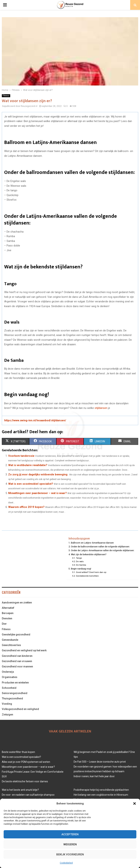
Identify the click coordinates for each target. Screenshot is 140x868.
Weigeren (70, 844)
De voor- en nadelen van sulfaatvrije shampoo (28, 795)
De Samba (81, 565)
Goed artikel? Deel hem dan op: (91, 572)
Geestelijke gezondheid (16, 635)
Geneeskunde (10, 640)
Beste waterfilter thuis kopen (18, 752)
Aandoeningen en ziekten (17, 603)
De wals (80, 561)
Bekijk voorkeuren (70, 854)
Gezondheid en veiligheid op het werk (24, 650)
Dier (4, 624)
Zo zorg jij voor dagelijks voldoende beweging (38, 474)
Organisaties (10, 677)
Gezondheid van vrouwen (17, 661)
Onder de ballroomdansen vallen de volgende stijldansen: (100, 547)
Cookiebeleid (66, 863)
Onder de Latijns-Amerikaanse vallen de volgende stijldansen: (103, 550)
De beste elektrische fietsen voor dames (25, 781)
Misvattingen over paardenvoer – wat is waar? (37, 493)
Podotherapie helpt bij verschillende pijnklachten (101, 790)
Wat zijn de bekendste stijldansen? (89, 554)
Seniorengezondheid (15, 693)
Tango (79, 558)
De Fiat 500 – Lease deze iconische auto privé (100, 762)
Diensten (7, 618)
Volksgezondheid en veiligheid (20, 709)
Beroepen (8, 613)
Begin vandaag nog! (81, 569)
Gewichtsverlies (11, 645)
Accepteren (70, 834)
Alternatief (8, 608)
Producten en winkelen (15, 683)
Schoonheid (9, 688)
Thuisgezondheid (12, 698)
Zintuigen (7, 715)
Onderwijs (8, 672)
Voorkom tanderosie (21, 456)
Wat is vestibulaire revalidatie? (28, 465)
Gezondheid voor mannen (17, 666)
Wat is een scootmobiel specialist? (31, 484)
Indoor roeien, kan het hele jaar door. (94, 776)
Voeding (7, 704)
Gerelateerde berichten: (88, 576)
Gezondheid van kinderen (17, 656)
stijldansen (101, 408)
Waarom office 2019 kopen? (26, 507)
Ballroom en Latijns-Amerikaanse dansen (92, 543)
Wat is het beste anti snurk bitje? (20, 790)
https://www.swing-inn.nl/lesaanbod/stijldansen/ (35, 420)
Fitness (6, 96)
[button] (135, 804)
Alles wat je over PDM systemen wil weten (26, 762)
